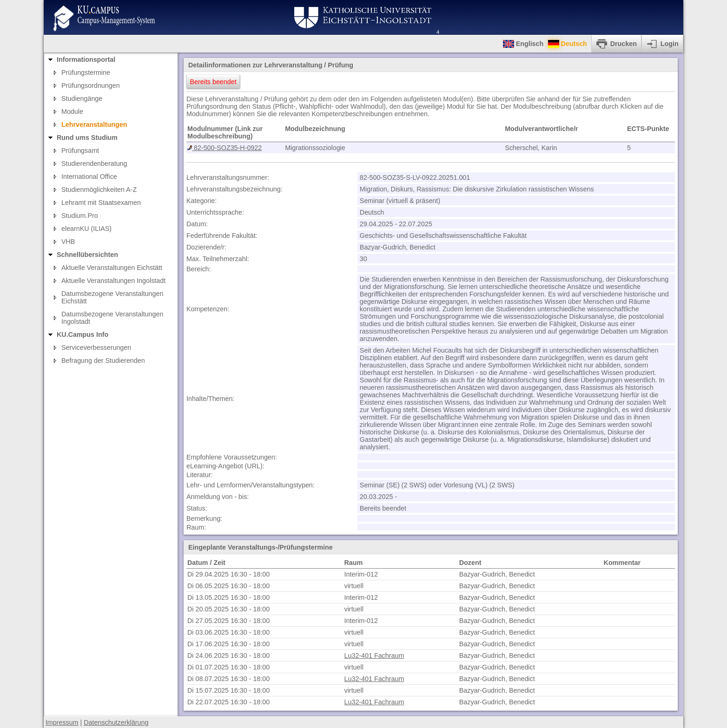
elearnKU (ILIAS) (86, 229)
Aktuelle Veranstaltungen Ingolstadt (113, 281)
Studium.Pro (80, 216)
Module (72, 111)
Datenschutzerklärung (116, 722)
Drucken (624, 44)
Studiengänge (82, 98)
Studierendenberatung (94, 164)
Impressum (62, 722)
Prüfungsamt (80, 151)
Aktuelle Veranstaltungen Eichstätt (112, 268)
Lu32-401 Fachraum (374, 656)
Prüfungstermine (86, 72)
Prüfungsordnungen (91, 85)
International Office (89, 177)
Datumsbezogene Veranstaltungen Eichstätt (112, 297)
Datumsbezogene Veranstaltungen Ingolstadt (112, 318)
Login (670, 44)
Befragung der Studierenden (103, 361)
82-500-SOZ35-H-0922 (227, 148)
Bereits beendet (213, 82)
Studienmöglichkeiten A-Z (99, 190)
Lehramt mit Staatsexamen (101, 203)
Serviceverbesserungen (96, 348)
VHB (68, 242)
